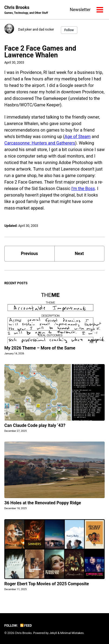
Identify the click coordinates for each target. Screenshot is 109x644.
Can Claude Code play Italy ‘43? (35, 425)
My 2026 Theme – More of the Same (40, 348)
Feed (26, 626)
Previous (29, 254)
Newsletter (80, 10)
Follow (69, 30)
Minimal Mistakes (72, 633)
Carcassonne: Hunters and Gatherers (40, 143)
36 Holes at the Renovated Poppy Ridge (43, 503)
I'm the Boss (83, 189)
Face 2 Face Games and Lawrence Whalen (40, 52)
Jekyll (53, 633)
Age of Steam (78, 137)
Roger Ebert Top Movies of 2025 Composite (47, 584)
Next (79, 254)
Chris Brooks (26, 10)
